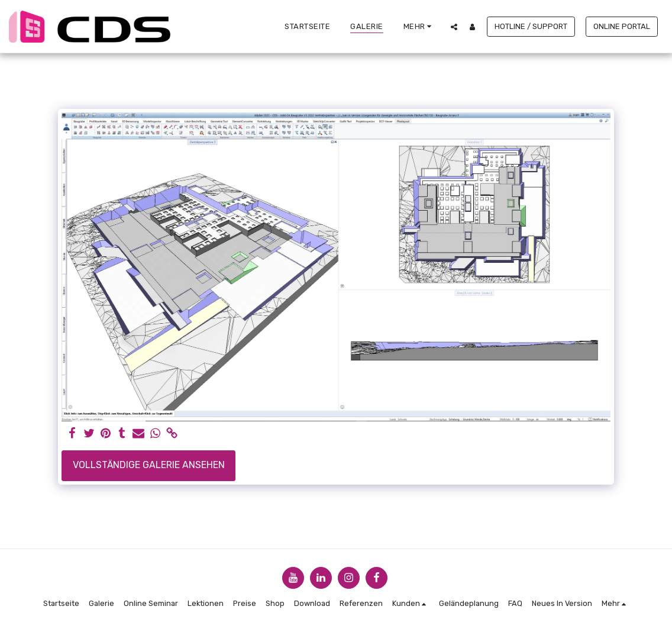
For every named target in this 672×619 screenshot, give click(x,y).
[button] (454, 27)
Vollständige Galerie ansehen (149, 465)
